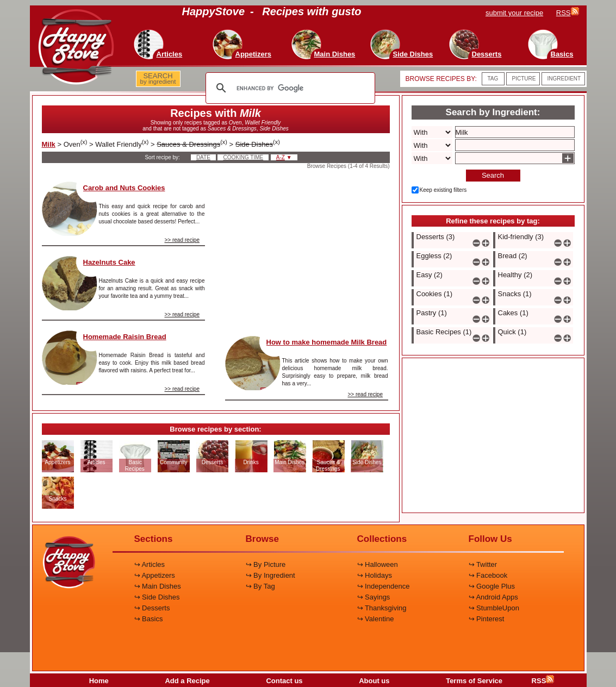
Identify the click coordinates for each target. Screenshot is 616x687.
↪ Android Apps (493, 597)
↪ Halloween (378, 564)
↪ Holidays (375, 575)
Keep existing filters (443, 190)
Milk (49, 144)
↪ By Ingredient (270, 575)
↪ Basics (149, 619)
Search (493, 175)
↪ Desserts (152, 608)
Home (99, 681)
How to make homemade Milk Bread (327, 342)
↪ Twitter (483, 564)
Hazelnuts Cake (109, 262)
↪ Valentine (376, 619)
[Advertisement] (307, 249)
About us (374, 681)
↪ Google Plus (492, 586)
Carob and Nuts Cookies (124, 188)
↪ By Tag (260, 586)
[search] (289, 88)
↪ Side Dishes (157, 597)
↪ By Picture (266, 564)
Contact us (284, 681)
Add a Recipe (187, 681)
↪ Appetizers (155, 575)
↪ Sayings (374, 597)
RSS (543, 681)
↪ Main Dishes (158, 586)
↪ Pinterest (487, 619)
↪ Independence (384, 586)
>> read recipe (182, 240)
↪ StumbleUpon (494, 608)
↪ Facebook (488, 575)
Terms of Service (474, 681)
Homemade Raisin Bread (125, 337)
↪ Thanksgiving (382, 608)
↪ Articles (150, 564)
